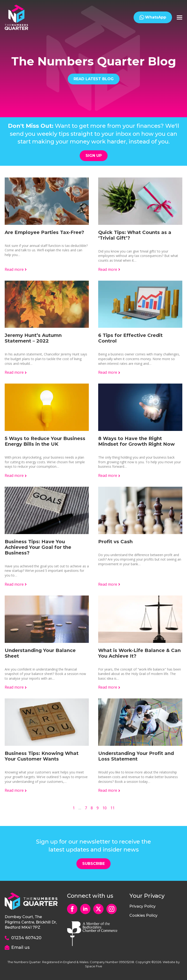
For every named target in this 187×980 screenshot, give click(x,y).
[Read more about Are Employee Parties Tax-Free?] (16, 269)
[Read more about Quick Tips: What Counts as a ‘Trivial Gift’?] (110, 269)
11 (112, 808)
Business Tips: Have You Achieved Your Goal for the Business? (38, 547)
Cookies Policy (143, 915)
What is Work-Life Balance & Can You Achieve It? (139, 653)
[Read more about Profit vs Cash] (110, 584)
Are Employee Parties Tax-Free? (44, 232)
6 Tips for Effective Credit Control (130, 338)
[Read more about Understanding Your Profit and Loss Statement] (110, 790)
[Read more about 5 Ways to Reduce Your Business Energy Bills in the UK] (16, 475)
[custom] (98, 909)
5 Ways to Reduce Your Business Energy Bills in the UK (45, 441)
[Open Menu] (180, 17)
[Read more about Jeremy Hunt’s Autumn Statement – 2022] (16, 372)
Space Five (94, 966)
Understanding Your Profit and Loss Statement (136, 756)
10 (105, 808)
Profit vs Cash (115, 542)
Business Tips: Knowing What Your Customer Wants (42, 756)
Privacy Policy (142, 906)
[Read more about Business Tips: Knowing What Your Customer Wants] (16, 790)
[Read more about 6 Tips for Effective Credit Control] (110, 372)
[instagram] (112, 909)
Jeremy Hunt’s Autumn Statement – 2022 (33, 338)
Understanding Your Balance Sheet (40, 653)
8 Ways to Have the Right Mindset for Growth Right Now (137, 441)
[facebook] (72, 909)
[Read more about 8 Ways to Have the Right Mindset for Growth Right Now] (110, 475)
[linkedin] (85, 909)
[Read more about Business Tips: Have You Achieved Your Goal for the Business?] (16, 584)
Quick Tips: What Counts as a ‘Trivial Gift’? (135, 235)
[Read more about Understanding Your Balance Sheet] (16, 687)
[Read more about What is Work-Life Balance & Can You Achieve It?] (110, 687)
